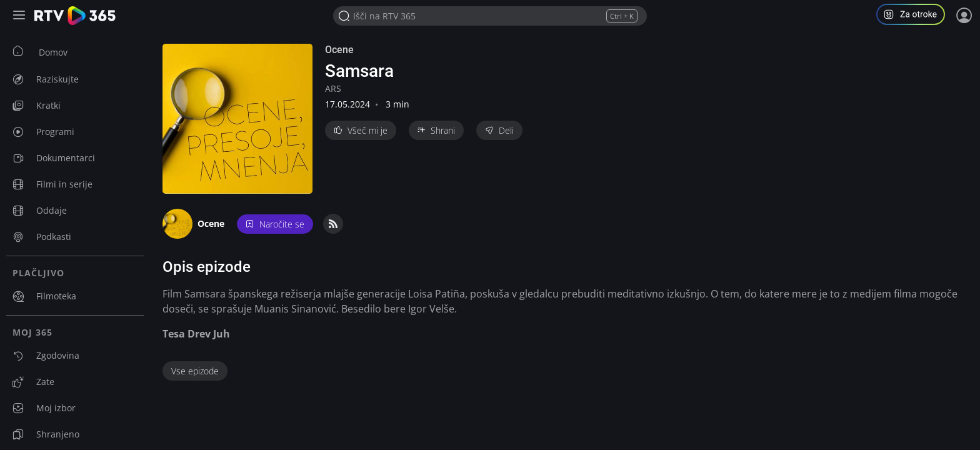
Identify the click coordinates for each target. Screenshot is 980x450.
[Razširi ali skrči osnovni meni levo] (20, 16)
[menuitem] (75, 52)
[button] (916, 16)
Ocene (339, 50)
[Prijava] (964, 16)
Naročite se (275, 224)
